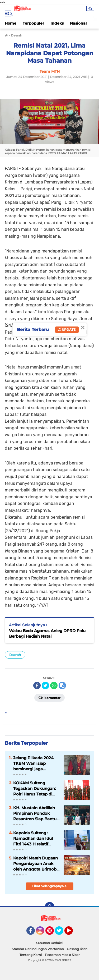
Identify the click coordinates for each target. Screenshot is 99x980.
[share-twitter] (45, 685)
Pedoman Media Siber (62, 955)
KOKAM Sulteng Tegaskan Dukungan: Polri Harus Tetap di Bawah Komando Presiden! (35, 789)
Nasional (78, 23)
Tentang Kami (31, 955)
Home (11, 23)
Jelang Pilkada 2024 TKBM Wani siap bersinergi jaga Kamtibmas (33, 763)
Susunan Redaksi (50, 943)
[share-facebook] (37, 685)
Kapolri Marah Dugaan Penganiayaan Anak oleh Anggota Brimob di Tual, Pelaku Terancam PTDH (36, 864)
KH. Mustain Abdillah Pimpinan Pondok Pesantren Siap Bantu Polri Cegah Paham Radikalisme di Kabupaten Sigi (35, 813)
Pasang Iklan (77, 949)
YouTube (72, 933)
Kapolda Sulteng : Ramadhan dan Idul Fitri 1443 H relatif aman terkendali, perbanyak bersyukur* (36, 839)
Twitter (62, 933)
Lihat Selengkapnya (49, 886)
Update (67, 330)
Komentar (49, 697)
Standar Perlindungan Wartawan (38, 949)
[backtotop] (50, 907)
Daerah (15, 655)
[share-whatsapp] (54, 685)
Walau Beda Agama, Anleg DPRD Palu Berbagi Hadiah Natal (47, 633)
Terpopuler (33, 23)
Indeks (57, 23)
